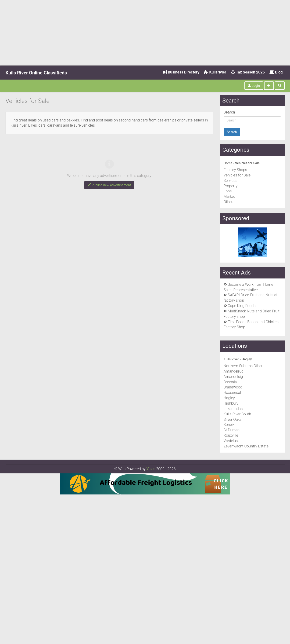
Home (228, 163)
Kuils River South (237, 414)
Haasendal (232, 393)
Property (231, 186)
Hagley (229, 398)
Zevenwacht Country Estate (246, 446)
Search (229, 112)
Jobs (228, 191)
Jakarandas (233, 409)
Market (229, 196)
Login (254, 86)
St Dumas (232, 430)
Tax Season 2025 (248, 72)
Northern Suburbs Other (243, 366)
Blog (276, 72)
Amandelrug (234, 371)
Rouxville (231, 435)
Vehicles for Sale (237, 175)
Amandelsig (233, 377)
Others (229, 202)
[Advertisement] (145, 33)
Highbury (231, 403)
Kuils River (231, 359)
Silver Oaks (233, 419)
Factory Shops (235, 170)
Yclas (151, 469)
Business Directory (181, 72)
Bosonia (230, 382)
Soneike (230, 425)
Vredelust (231, 441)
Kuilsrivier (215, 72)
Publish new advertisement (109, 185)
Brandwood (233, 387)
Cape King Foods (242, 306)
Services (231, 181)
